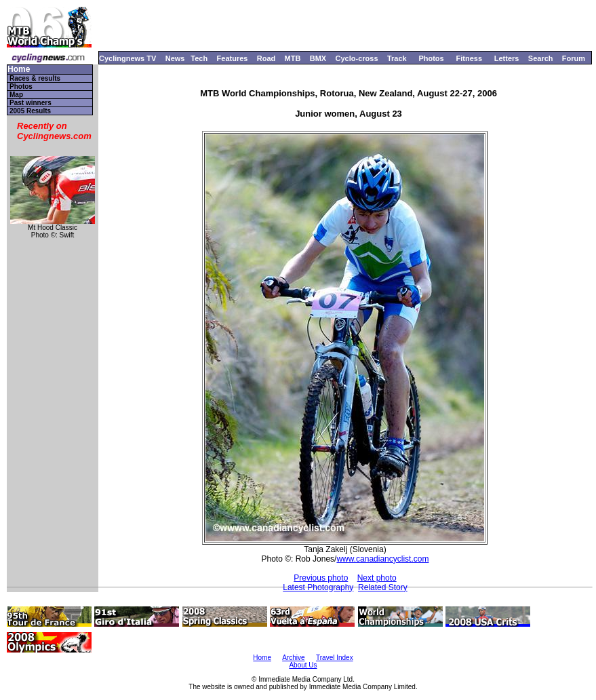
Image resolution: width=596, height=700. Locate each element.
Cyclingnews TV (127, 58)
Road (266, 58)
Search (541, 58)
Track (397, 58)
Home (19, 70)
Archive (293, 658)
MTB (293, 58)
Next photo (377, 578)
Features (233, 58)
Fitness (469, 58)
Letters (507, 58)
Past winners (31, 103)
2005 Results (30, 111)
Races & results (35, 78)
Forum (574, 58)
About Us (303, 665)
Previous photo (321, 578)
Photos (431, 58)
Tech (199, 58)
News (175, 58)
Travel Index (335, 658)
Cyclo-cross (357, 58)
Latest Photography (318, 587)
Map (16, 95)
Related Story (383, 587)
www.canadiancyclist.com (382, 559)
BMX (318, 58)
